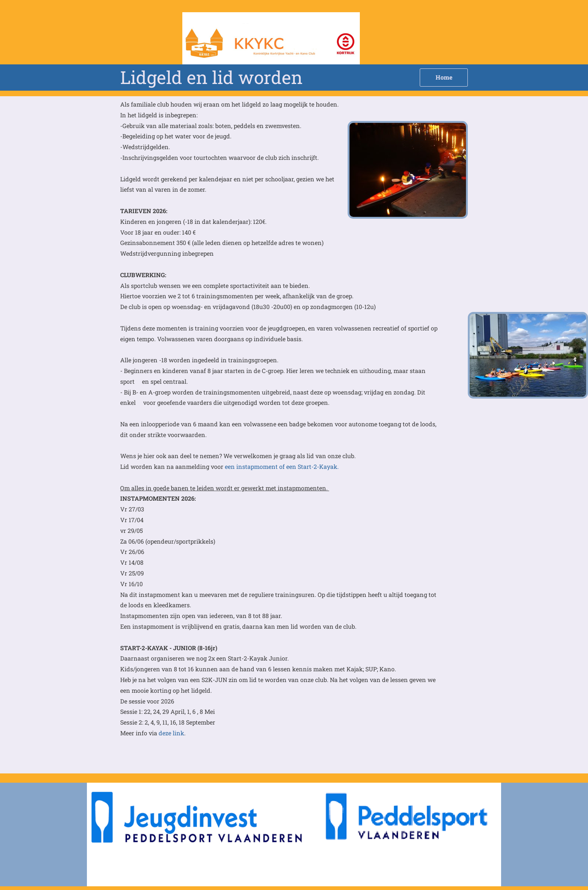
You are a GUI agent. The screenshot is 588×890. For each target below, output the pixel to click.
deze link (171, 733)
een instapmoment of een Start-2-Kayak (280, 466)
